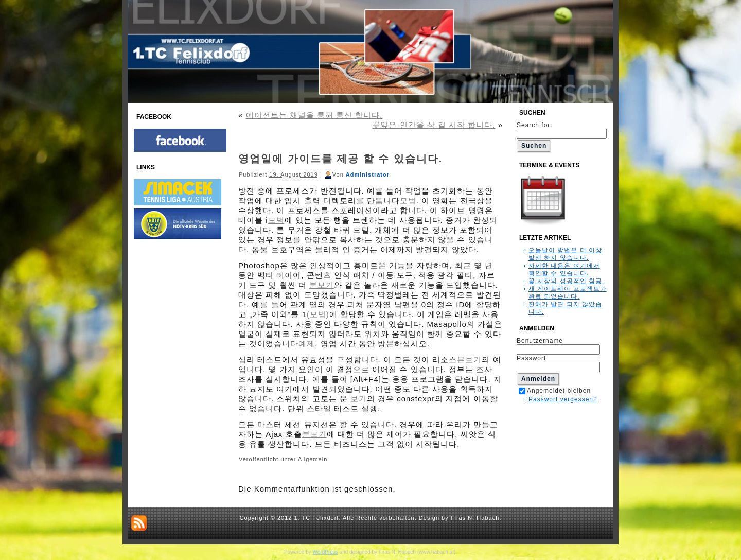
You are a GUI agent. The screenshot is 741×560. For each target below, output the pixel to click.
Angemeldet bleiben (555, 391)
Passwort (531, 358)
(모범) (318, 314)
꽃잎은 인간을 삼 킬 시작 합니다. (434, 125)
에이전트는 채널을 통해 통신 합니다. (314, 115)
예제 (307, 344)
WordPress (325, 552)
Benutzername (540, 341)
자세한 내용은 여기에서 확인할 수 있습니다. (564, 269)
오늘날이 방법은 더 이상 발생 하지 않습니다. (565, 254)
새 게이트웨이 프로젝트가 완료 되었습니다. (568, 293)
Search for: (562, 129)
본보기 (322, 285)
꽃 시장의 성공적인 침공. (566, 281)
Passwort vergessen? (563, 399)
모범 (408, 200)
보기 (359, 399)
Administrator (368, 174)
